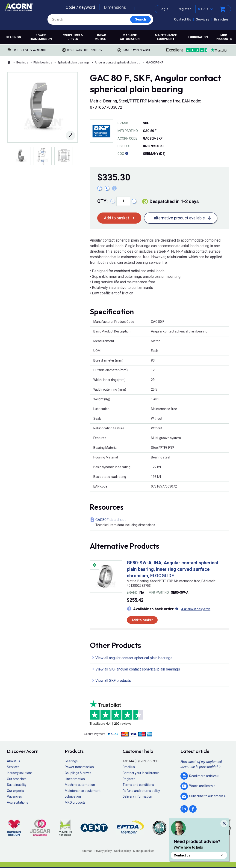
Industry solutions (20, 773)
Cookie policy (122, 851)
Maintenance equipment (166, 37)
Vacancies (14, 796)
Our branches (17, 779)
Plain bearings (43, 62)
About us (13, 761)
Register (184, 9)
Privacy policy (103, 851)
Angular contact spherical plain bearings (118, 62)
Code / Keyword (80, 7)
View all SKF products (113, 681)
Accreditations (18, 802)
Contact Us (183, 19)
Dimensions (115, 7)
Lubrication (198, 37)
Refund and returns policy (141, 791)
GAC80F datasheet (160, 522)
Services (203, 19)
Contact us (199, 855)
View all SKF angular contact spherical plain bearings (138, 669)
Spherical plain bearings (73, 62)
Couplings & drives (73, 37)
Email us (129, 767)
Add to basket (117, 218)
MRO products (224, 37)
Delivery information (137, 796)
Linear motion (100, 37)
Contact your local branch (141, 773)
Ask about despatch (196, 609)
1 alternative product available (178, 218)
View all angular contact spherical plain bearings (134, 658)
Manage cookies (144, 851)
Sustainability (17, 785)
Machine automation (130, 37)
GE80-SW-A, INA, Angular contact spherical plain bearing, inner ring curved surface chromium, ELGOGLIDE (172, 569)
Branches (221, 19)
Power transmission (41, 37)
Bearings (13, 37)
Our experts (15, 791)
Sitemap (87, 851)
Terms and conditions (138, 785)
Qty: (102, 201)
